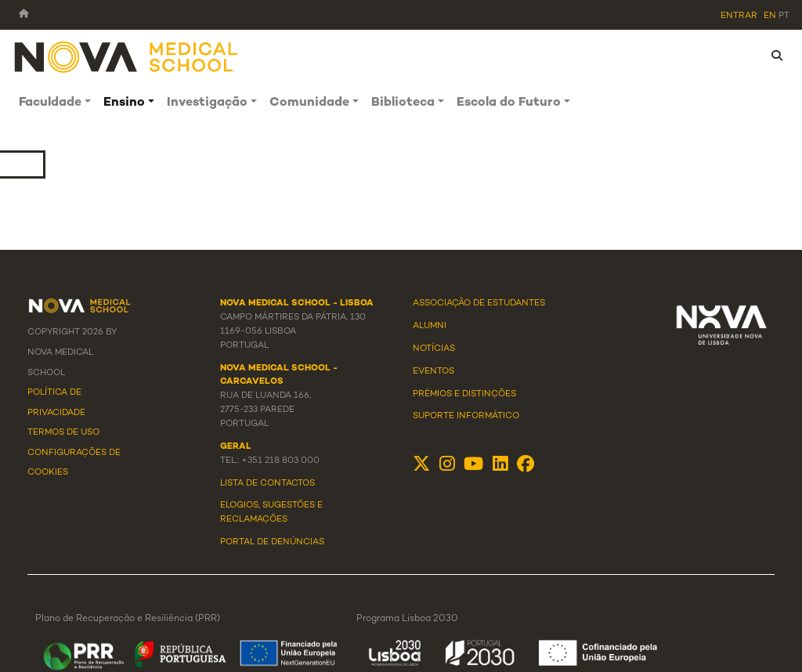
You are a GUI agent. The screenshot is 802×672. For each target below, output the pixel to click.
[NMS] (127, 56)
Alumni (430, 326)
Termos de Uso (63, 432)
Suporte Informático (466, 416)
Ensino (124, 103)
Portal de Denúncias (272, 542)
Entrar (739, 16)
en (770, 16)
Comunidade (309, 103)
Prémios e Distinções (464, 394)
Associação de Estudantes (479, 303)
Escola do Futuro (509, 103)
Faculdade (50, 103)
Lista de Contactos (267, 483)
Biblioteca (403, 103)
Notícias (434, 349)
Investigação (207, 103)
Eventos (434, 371)
